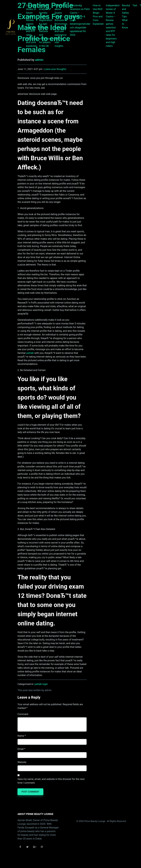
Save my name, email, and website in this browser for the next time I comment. (51, 781)
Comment (23, 714)
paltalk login (41, 684)
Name (21, 736)
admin (39, 60)
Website (22, 762)
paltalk (30, 353)
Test (135, 5)
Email (21, 749)
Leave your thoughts (55, 69)
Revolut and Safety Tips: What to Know (126, 16)
